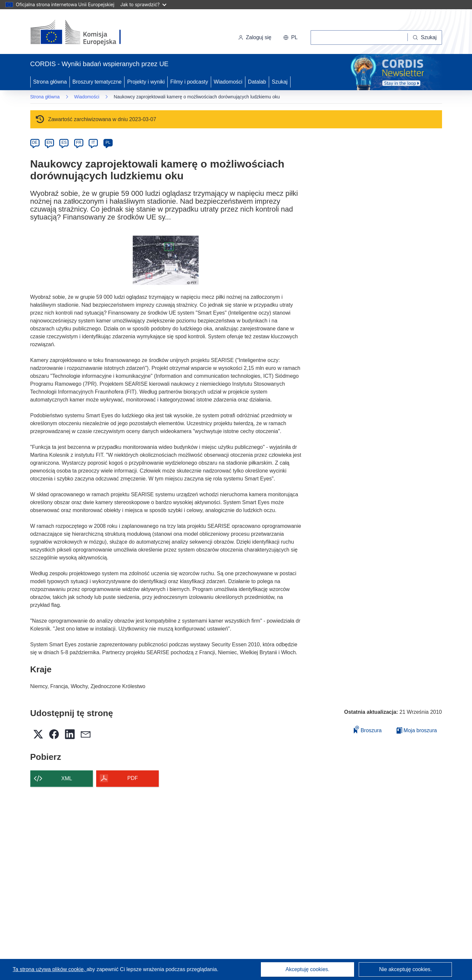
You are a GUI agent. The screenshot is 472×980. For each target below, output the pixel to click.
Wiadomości (228, 82)
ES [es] (64, 142)
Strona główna (50, 82)
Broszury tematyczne (97, 82)
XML (67, 778)
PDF (133, 778)
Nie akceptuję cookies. (405, 969)
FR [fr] (79, 142)
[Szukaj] (425, 38)
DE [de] (35, 142)
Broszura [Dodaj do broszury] (368, 729)
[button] (291, 38)
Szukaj (280, 82)
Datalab (257, 82)
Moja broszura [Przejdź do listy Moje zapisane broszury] (417, 730)
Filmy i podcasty (189, 82)
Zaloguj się (255, 37)
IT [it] (93, 142)
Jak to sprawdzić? (143, 4)
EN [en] (50, 142)
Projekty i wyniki (146, 82)
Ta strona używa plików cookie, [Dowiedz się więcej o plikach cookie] (50, 969)
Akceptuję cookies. (307, 969)
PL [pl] (108, 142)
